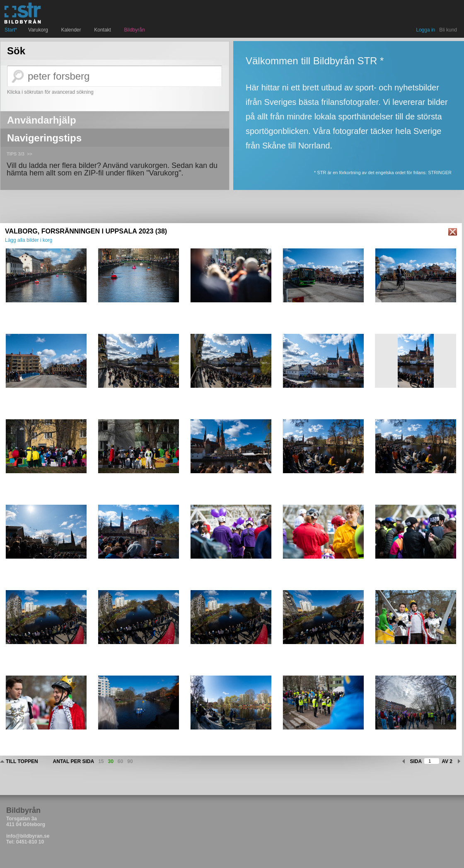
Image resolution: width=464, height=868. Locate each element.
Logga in (425, 30)
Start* (11, 30)
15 (101, 761)
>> (30, 154)
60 (120, 761)
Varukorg (39, 30)
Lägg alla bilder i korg (29, 240)
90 (130, 761)
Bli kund (448, 30)
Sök (16, 51)
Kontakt (103, 30)
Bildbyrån (135, 30)
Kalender (72, 30)
